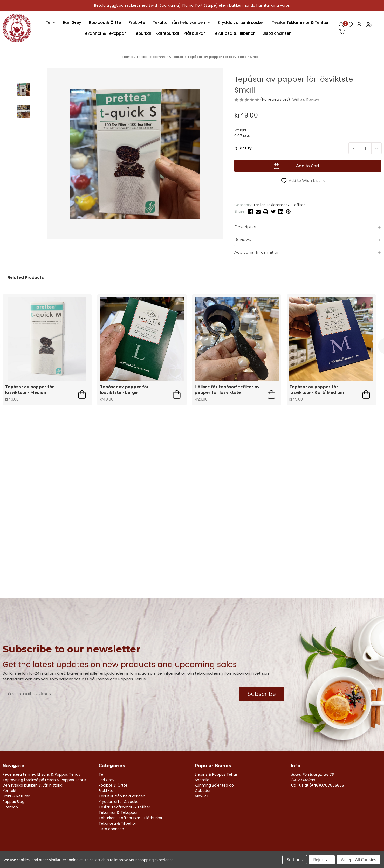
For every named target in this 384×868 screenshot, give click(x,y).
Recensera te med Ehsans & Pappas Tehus (41, 774)
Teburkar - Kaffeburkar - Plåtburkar (169, 33)
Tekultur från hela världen (181, 22)
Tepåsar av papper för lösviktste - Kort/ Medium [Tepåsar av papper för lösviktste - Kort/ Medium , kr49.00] (317, 390)
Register (369, 25)
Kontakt (10, 791)
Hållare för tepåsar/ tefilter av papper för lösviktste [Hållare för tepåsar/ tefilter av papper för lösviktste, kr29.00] (227, 390)
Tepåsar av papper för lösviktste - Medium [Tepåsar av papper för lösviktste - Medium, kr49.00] (30, 390)
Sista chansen (277, 33)
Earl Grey (72, 22)
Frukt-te (137, 22)
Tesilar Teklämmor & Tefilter (300, 22)
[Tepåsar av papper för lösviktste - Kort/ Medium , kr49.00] (331, 339)
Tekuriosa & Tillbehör (234, 33)
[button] (308, 227)
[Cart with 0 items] (342, 32)
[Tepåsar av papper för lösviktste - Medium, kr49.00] (47, 339)
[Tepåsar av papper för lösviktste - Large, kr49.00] (142, 339)
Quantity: (243, 148)
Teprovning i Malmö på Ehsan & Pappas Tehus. (45, 780)
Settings (295, 860)
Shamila (202, 780)
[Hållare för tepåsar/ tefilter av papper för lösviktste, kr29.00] (237, 339)
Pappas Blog (13, 802)
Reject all (322, 860)
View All (201, 796)
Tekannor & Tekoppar (104, 33)
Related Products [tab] (26, 277)
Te (50, 22)
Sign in (359, 25)
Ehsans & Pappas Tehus (216, 774)
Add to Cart (82, 395)
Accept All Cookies (359, 860)
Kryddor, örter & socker (241, 22)
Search (341, 25)
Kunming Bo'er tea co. (215, 785)
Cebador (203, 791)
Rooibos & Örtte (105, 22)
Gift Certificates (350, 25)
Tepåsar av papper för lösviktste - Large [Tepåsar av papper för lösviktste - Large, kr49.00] (124, 390)
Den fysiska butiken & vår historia (33, 785)
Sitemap (10, 807)
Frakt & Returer (16, 796)
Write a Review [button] (306, 100)
